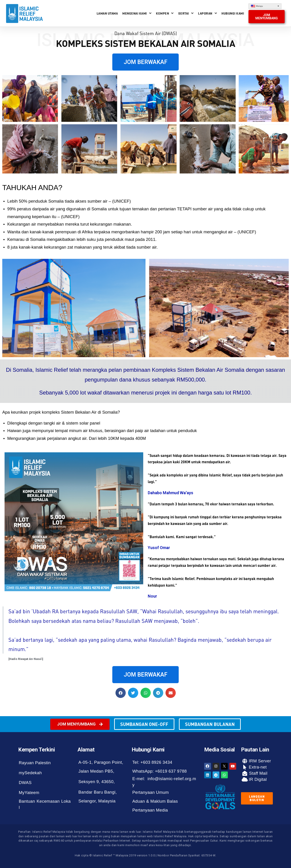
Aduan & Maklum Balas (155, 801)
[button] (267, 17)
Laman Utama (107, 13)
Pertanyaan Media (150, 810)
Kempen (165, 13)
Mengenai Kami (137, 13)
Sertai (186, 13)
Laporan (207, 13)
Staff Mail (258, 773)
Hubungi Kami (233, 13)
